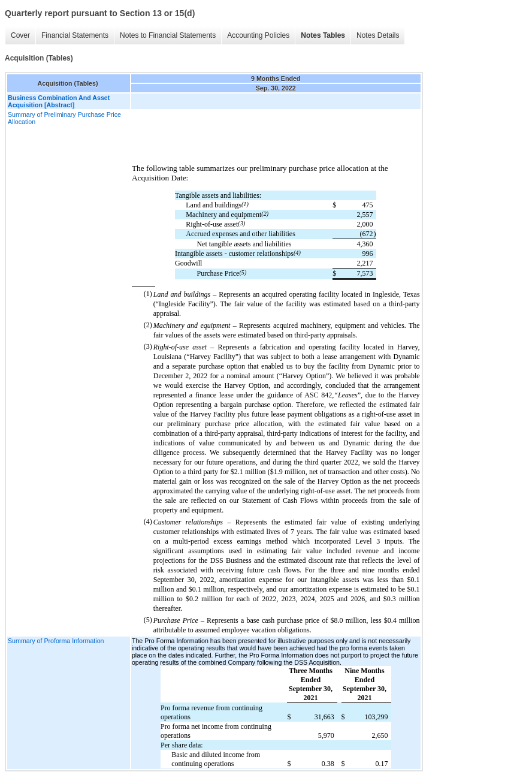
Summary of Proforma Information (56, 641)
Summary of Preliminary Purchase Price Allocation (64, 118)
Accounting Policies (258, 35)
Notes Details (378, 35)
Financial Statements (75, 35)
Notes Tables (323, 35)
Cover (20, 35)
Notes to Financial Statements (168, 35)
